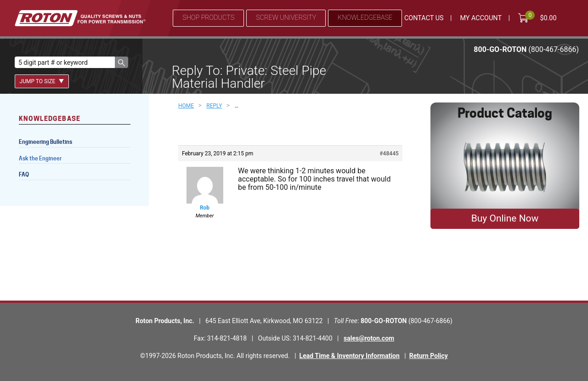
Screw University (286, 18)
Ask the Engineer (40, 158)
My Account (481, 18)
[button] (122, 62)
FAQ (24, 174)
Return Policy (429, 356)
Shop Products (208, 18)
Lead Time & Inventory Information (350, 356)
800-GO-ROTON (526, 49)
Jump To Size (42, 81)
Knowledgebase (365, 18)
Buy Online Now (505, 218)
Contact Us (424, 18)
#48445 (389, 154)
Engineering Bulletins (45, 142)
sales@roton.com (369, 338)
